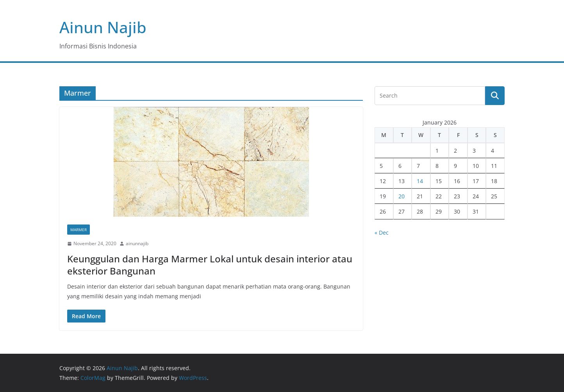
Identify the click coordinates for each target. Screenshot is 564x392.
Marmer (79, 230)
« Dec (382, 233)
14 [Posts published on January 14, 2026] (420, 181)
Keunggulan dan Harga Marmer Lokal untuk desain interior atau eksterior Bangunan (210, 265)
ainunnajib (137, 243)
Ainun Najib (103, 27)
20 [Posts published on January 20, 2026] (402, 196)
